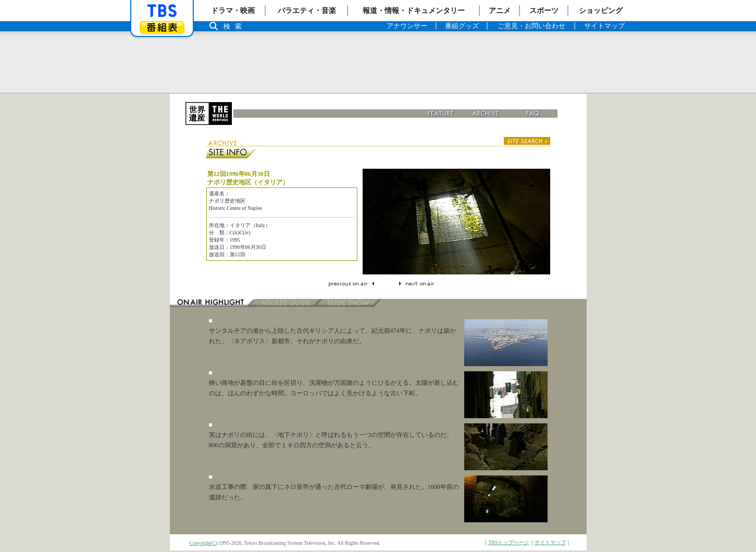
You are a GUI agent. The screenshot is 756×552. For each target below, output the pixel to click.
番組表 (162, 27)
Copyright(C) (204, 543)
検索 (236, 26)
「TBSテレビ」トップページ (162, 11)
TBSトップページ (509, 542)
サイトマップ (550, 542)
